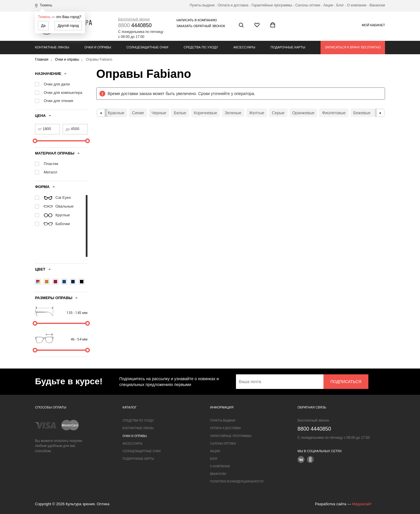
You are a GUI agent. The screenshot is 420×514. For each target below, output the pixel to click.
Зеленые (233, 113)
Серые (278, 113)
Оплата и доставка (233, 5)
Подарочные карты (288, 47)
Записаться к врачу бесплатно (353, 47)
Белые (180, 113)
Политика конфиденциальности (237, 481)
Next (380, 113)
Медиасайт (362, 504)
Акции (328, 5)
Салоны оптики (308, 5)
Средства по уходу (201, 47)
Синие (138, 113)
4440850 (135, 25)
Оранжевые (303, 113)
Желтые (257, 113)
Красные (116, 113)
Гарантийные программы (272, 5)
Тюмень (44, 17)
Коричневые (206, 113)
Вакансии (377, 5)
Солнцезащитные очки (147, 47)
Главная (42, 59)
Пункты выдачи (202, 5)
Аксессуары (244, 47)
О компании (357, 5)
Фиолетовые (334, 113)
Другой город (68, 26)
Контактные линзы (52, 47)
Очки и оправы (98, 47)
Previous (101, 113)
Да (43, 26)
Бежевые (362, 113)
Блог (340, 5)
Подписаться (346, 382)
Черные (159, 113)
